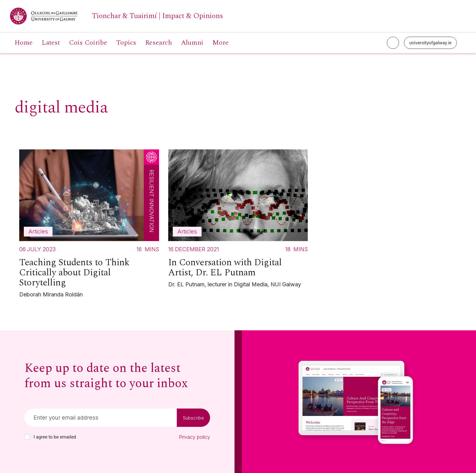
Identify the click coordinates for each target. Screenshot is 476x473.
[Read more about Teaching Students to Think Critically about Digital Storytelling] (89, 225)
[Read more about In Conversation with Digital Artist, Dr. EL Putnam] (238, 220)
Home (24, 43)
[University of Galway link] (116, 16)
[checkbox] (27, 437)
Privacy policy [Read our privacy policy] (194, 437)
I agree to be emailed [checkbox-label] (55, 437)
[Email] (101, 418)
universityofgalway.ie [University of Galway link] (430, 43)
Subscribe (193, 418)
